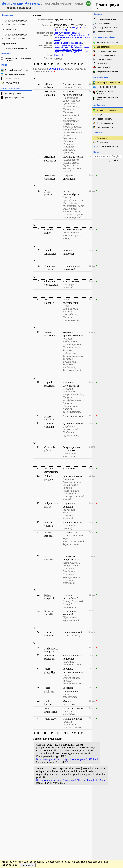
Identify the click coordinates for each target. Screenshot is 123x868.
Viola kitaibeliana (50, 710)
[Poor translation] (12, 820)
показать (58, 58)
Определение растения (107, 19)
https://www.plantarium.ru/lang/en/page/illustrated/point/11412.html (71, 780)
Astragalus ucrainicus (50, 177)
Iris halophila (49, 301)
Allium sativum (48, 86)
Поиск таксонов (104, 24)
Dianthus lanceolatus (50, 252)
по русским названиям (15, 24)
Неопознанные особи (106, 55)
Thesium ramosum (49, 634)
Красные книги (103, 68)
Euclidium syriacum (50, 268)
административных (13, 94)
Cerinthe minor (49, 231)
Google (75, 28)
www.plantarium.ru (108, 794)
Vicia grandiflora (50, 670)
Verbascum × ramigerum (51, 650)
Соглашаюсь (28, 803)
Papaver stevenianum (51, 470)
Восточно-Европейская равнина (68, 43)
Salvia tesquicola (50, 597)
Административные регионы (105, 92)
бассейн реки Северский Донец (68, 46)
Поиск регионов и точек (107, 28)
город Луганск (72, 35)
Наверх (87, 794)
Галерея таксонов (105, 59)
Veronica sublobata (49, 657)
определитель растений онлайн (107, 6)
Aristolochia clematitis (51, 93)
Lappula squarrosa (49, 384)
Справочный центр (105, 123)
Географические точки (107, 87)
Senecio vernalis (48, 613)
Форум (99, 115)
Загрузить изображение (107, 43)
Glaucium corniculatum (51, 283)
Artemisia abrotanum (50, 158)
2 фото (92, 332)
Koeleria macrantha (50, 334)
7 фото (92, 556)
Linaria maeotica (49, 418)
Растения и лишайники (15, 74)
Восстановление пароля (107, 146)
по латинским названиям (16, 20)
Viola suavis (51, 719)
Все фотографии (104, 47)
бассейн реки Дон (62, 45)
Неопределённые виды (107, 51)
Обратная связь (24, 794)
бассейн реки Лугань (80, 47)
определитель (56, 69)
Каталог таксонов (104, 64)
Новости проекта (104, 119)
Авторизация (102, 138)
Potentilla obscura (49, 524)
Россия (57, 33)
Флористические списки (107, 72)
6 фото (92, 156)
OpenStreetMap (61, 30)
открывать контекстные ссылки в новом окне (17, 59)
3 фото (92, 416)
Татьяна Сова (60, 55)
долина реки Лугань (63, 50)
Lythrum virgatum (49, 425)
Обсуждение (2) (12, 83)
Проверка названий (105, 32)
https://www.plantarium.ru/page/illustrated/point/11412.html (67, 759)
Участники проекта (105, 127)
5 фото (92, 250)
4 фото (92, 191)
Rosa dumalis (48, 558)
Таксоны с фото (12, 79)
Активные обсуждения (107, 111)
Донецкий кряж (81, 52)
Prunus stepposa (49, 534)
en (88, 4)
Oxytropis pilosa (50, 449)
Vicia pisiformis (50, 689)
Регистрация (102, 142)
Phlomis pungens (49, 478)
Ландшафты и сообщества (17, 70)
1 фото (92, 84)
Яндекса (83, 28)
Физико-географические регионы (107, 99)
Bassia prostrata (49, 193)
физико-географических (15, 98)
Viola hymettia (49, 703)
